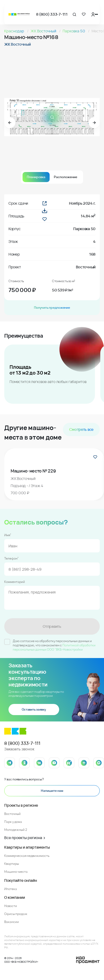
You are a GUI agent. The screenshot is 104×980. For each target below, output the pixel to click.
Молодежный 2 (16, 830)
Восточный (12, 814)
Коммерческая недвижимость (27, 856)
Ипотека (11, 889)
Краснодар (15, 31)
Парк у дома (13, 822)
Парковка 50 (74, 31)
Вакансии (12, 922)
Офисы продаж (16, 914)
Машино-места (16, 872)
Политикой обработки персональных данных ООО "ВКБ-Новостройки (54, 647)
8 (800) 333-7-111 (52, 14)
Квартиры (12, 864)
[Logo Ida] (88, 960)
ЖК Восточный (44, 31)
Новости (11, 906)
